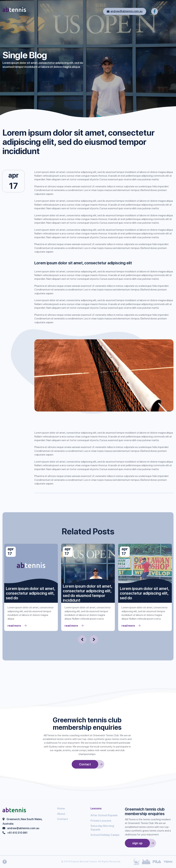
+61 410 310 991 (17, 833)
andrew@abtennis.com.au (125, 11)
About (61, 814)
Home (61, 808)
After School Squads (104, 815)
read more (17, 626)
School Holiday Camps (105, 835)
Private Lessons (101, 821)
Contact (63, 819)
